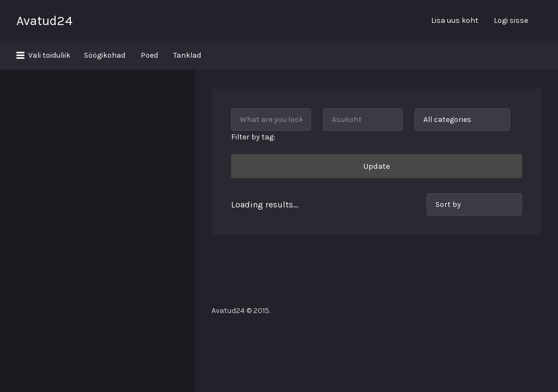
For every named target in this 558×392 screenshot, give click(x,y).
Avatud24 (44, 21)
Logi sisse (511, 20)
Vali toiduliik (49, 55)
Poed (149, 55)
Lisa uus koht (455, 20)
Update (377, 137)
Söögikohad (105, 55)
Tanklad (187, 55)
